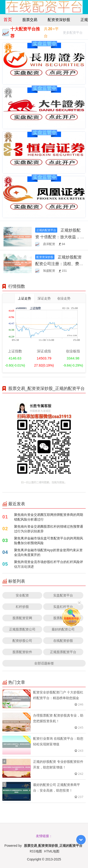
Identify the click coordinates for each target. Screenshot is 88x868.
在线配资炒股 (63, 641)
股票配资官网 (22, 618)
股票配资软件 (22, 652)
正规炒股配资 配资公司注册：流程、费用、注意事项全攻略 (58, 264)
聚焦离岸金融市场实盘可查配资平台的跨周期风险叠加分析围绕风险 (49, 540)
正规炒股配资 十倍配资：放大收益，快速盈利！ (60, 237)
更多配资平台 (73, 33)
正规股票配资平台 (63, 652)
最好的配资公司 (63, 629)
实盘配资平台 (63, 595)
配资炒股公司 (22, 641)
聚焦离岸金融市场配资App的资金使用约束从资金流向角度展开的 (48, 552)
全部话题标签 (44, 663)
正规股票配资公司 (22, 629)
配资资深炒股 (59, 20)
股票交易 (30, 20)
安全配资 (22, 595)
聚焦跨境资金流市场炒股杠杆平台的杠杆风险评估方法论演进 (49, 564)
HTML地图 (52, 851)
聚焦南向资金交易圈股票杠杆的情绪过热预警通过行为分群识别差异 (49, 529)
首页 (8, 19)
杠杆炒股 (22, 607)
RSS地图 (36, 851)
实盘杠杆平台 (63, 607)
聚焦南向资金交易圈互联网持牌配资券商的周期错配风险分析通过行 (49, 517)
